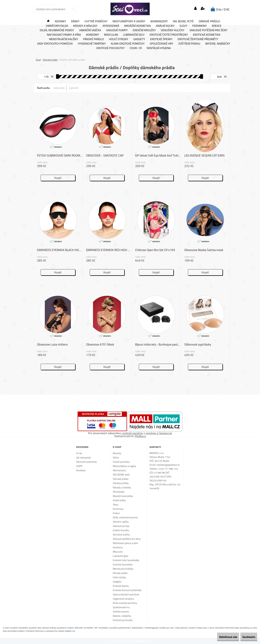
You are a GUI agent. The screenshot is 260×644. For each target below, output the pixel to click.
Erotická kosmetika (207, 35)
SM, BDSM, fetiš (183, 21)
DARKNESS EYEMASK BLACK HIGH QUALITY (60, 250)
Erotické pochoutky (111, 48)
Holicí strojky (119, 39)
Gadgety (139, 39)
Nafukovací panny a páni (64, 35)
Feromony (199, 26)
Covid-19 (136, 48)
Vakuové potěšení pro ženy (208, 30)
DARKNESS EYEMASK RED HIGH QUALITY (109, 250)
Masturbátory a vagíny (129, 21)
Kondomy (92, 35)
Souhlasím (246, 637)
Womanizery (159, 21)
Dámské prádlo (209, 21)
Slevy (183, 26)
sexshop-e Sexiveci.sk (159, 433)
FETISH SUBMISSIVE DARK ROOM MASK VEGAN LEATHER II (60, 156)
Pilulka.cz (140, 436)
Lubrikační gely (134, 35)
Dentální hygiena (159, 48)
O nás (79, 453)
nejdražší (74, 88)
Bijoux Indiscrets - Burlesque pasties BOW (158, 345)
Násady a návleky (85, 26)
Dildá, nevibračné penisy (57, 30)
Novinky (60, 21)
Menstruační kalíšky (64, 39)
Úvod (38, 60)
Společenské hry (161, 44)
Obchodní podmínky (86, 462)
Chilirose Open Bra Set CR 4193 (155, 250)
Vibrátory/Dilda (57, 26)
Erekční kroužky (144, 30)
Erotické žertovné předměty (198, 39)
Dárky (75, 21)
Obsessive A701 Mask (100, 345)
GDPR (79, 466)
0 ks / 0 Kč (223, 9)
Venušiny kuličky (173, 30)
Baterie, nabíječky (218, 44)
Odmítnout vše (220, 637)
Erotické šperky (161, 39)
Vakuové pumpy (117, 30)
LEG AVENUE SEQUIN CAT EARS (205, 156)
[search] (73, 9)
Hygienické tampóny (92, 44)
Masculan (111, 35)
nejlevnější (59, 88)
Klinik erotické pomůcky (128, 44)
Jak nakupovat (83, 457)
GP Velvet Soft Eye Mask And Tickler (158, 156)
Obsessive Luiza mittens (52, 345)
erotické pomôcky (133, 433)
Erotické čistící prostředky (169, 35)
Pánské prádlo (93, 39)
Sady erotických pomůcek (55, 44)
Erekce (217, 26)
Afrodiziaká (111, 26)
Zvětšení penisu (189, 44)
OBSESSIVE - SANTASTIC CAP (105, 156)
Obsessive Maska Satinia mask (204, 250)
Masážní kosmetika (137, 26)
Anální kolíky (165, 26)
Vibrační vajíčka (90, 30)
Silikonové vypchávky (198, 345)
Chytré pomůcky (96, 21)
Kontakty (81, 470)
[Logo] (130, 9)
